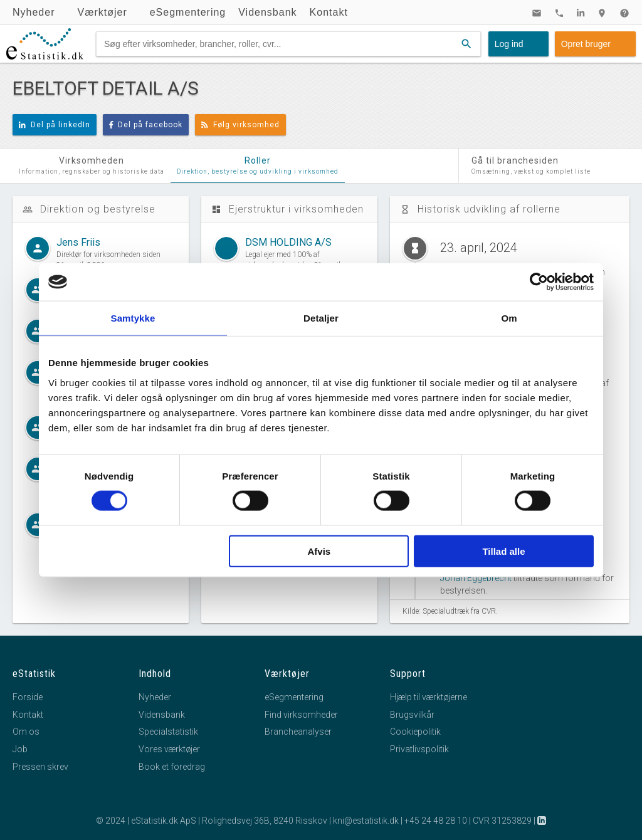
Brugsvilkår (412, 715)
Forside (28, 697)
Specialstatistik (168, 732)
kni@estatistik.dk (366, 821)
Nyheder (34, 12)
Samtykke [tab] (133, 318)
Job (20, 749)
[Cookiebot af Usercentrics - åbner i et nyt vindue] (539, 282)
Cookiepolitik (415, 732)
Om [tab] (509, 318)
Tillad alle (503, 551)
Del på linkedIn (55, 125)
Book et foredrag (172, 767)
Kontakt (329, 12)
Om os (26, 732)
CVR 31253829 (502, 821)
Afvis (319, 551)
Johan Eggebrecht (476, 578)
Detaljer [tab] (321, 318)
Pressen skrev (40, 767)
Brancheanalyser (298, 732)
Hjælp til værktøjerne (429, 697)
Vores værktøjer (169, 749)
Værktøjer (102, 12)
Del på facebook (146, 125)
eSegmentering (188, 12)
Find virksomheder (301, 715)
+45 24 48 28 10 (436, 821)
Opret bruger (586, 44)
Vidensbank (267, 12)
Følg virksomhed (240, 125)
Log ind (509, 44)
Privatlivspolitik (419, 749)
